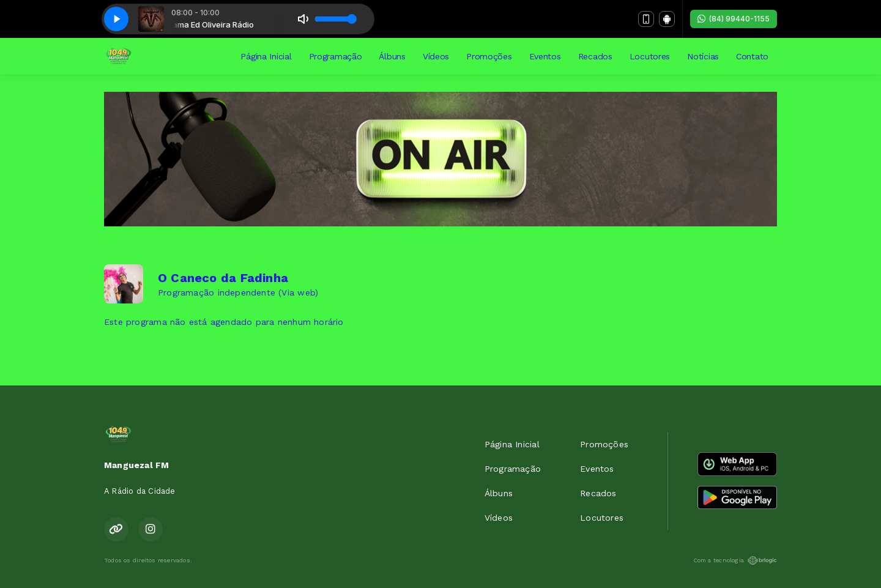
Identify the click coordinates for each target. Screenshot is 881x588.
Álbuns (392, 56)
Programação (336, 56)
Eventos (545, 56)
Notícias (703, 56)
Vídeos (436, 56)
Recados (595, 56)
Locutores (650, 56)
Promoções (489, 56)
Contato (752, 56)
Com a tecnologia (735, 560)
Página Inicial (266, 56)
